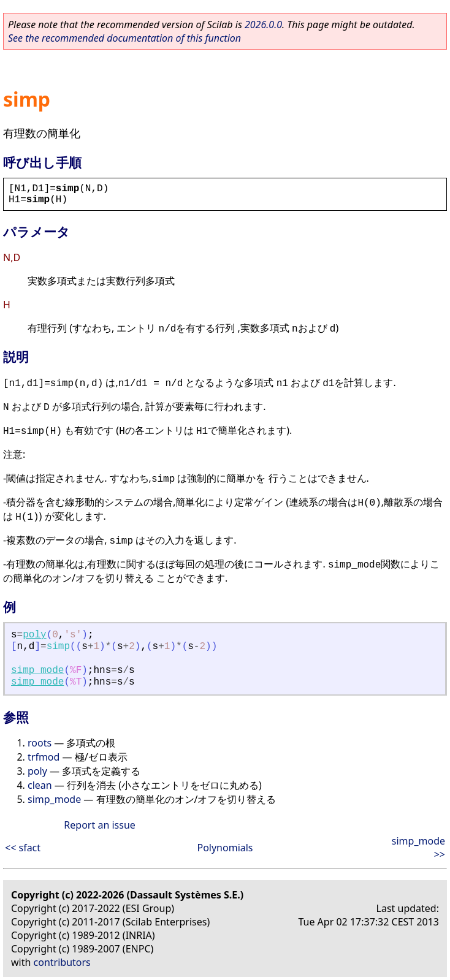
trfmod (44, 757)
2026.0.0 (263, 25)
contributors (62, 962)
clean (40, 785)
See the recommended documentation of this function (124, 38)
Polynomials (225, 848)
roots (40, 743)
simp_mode (37, 670)
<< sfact (23, 848)
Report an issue (99, 825)
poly (34, 635)
